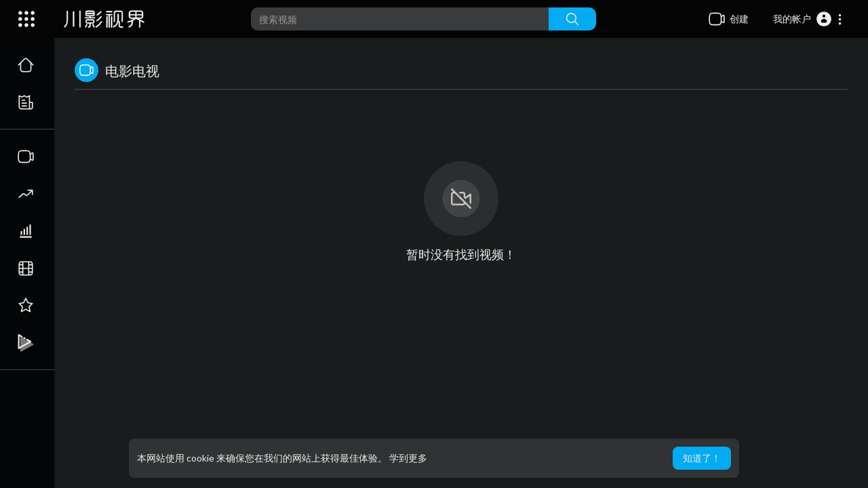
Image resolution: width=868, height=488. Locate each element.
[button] (808, 19)
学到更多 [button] (408, 458)
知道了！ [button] (702, 458)
